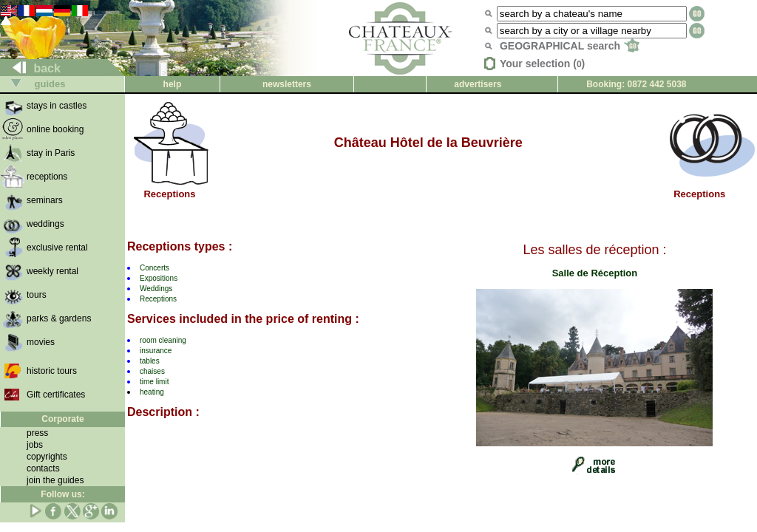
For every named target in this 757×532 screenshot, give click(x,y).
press (37, 433)
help (173, 84)
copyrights (47, 457)
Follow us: (62, 494)
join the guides (55, 480)
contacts (43, 468)
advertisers (478, 84)
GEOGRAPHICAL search (570, 46)
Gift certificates (56, 395)
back (31, 68)
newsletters (287, 84)
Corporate (62, 419)
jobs (35, 445)
